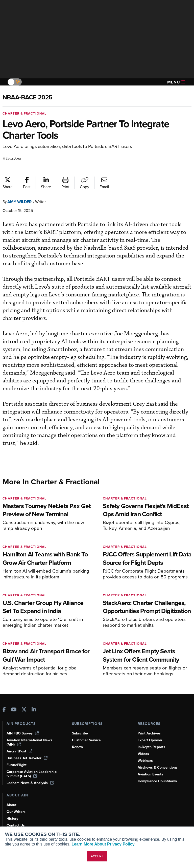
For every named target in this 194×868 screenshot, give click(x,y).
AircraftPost (19, 751)
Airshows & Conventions (158, 767)
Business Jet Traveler (27, 758)
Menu (176, 82)
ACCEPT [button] (97, 856)
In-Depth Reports (151, 747)
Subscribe (80, 733)
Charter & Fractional (25, 113)
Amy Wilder (19, 202)
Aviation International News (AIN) (29, 742)
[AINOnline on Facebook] (4, 710)
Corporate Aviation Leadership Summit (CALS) (32, 774)
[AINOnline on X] (24, 710)
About (11, 805)
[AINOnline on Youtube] (14, 710)
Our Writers (16, 812)
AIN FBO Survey (23, 733)
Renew (78, 747)
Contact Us (16, 825)
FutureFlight (17, 765)
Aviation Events (150, 774)
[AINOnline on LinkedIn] (34, 710)
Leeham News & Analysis (30, 783)
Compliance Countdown (157, 781)
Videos (143, 754)
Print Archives (149, 733)
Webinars (145, 761)
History (12, 819)
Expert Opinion (150, 740)
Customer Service (86, 740)
